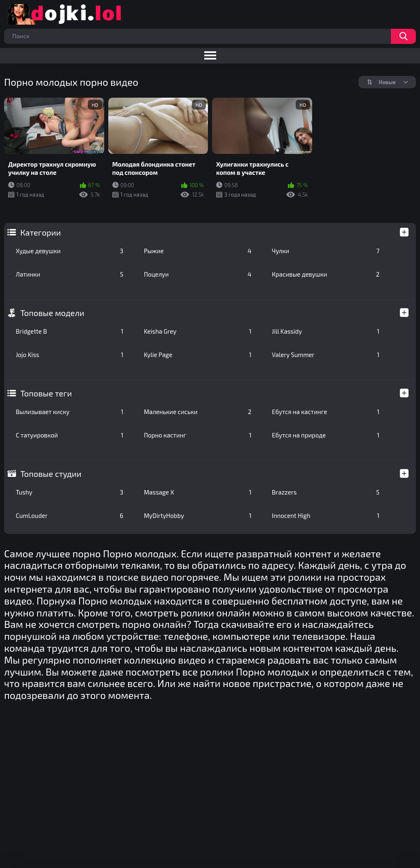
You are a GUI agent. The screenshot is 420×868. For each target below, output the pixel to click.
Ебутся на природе (326, 435)
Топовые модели (52, 313)
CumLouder (69, 515)
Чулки (326, 251)
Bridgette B (69, 331)
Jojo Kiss (69, 355)
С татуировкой (69, 435)
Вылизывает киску (69, 412)
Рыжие (198, 251)
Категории (40, 232)
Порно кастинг (198, 435)
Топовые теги (46, 393)
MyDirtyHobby (198, 515)
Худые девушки (69, 251)
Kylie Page (198, 355)
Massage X (198, 492)
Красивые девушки (326, 274)
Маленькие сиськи (198, 412)
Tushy (69, 492)
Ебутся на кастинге (326, 412)
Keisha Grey (198, 331)
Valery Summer (326, 355)
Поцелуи (198, 274)
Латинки (69, 274)
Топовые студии (51, 474)
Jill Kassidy (326, 331)
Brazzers (326, 492)
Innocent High (326, 515)
